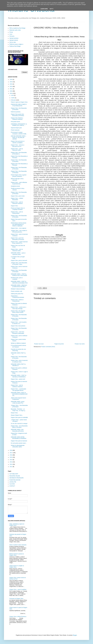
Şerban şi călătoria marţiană (18, 343)
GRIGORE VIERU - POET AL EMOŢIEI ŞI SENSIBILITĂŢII (19, 282)
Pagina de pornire (59, 344)
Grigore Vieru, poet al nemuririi (19, 260)
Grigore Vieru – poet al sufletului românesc (17, 386)
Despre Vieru (14, 413)
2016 (11, 455)
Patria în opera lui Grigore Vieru (19, 102)
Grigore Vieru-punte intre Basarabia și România (17, 115)
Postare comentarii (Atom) (48, 347)
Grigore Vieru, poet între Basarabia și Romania (17, 239)
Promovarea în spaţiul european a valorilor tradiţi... (19, 133)
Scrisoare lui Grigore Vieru (16, 599)
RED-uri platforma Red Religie (17, 28)
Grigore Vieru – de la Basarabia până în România (19, 427)
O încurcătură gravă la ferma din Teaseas (18, 346)
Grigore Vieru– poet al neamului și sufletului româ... (19, 361)
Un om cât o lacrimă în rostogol (19, 424)
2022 (11, 86)
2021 (11, 89)
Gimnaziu (12, 36)
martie (13, 98)
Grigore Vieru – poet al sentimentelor (17, 213)
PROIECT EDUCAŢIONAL (18, 289)
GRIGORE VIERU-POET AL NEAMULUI (18, 365)
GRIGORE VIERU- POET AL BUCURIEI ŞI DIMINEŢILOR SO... (19, 394)
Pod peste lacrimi (15, 122)
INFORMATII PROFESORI (16, 478)
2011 (11, 467)
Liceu (11, 34)
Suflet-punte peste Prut (17, 294)
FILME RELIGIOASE (15, 480)
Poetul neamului (15, 130)
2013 (11, 462)
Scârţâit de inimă (15, 186)
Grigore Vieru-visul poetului (18, 326)
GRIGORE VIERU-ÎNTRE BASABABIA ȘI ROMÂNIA (19, 438)
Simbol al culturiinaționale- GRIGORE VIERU (18, 446)
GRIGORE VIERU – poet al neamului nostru (18, 254)
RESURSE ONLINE (15, 476)
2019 (11, 93)
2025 (11, 80)
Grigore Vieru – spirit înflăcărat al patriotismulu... (19, 183)
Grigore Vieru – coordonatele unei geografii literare (19, 390)
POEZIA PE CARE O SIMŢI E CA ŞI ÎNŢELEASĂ (19, 105)
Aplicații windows (14, 38)
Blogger (75, 635)
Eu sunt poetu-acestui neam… (19, 443)
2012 (11, 464)
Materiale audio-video (15, 30)
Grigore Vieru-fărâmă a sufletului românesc (17, 119)
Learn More (44, 9)
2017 (11, 453)
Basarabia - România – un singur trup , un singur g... (18, 410)
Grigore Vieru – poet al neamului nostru (17, 149)
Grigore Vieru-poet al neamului (19, 441)
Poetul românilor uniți (16, 291)
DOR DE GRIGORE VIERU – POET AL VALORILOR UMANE (19, 138)
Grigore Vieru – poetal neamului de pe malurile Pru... (19, 242)
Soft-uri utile (13, 42)
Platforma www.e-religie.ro (16, 44)
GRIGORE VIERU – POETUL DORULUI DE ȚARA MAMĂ (19, 275)
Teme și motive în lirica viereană (18, 545)
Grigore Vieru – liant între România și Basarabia (18, 333)
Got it (51, 9)
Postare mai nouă (39, 344)
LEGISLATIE (13, 482)
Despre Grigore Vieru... (17, 415)
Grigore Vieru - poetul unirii (18, 379)
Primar (11, 32)
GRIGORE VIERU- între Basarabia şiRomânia (17, 430)
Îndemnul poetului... (16, 112)
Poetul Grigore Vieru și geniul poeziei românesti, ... (19, 176)
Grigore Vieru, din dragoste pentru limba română (18, 312)
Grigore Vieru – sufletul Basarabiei (17, 199)
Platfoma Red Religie (15, 46)
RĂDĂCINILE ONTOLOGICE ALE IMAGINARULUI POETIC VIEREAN (19, 224)
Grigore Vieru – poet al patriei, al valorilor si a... (19, 323)
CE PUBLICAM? (14, 474)
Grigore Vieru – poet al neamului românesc (17, 203)
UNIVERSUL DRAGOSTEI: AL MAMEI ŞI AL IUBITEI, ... (19, 125)
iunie (13, 95)
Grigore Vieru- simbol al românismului (17, 300)
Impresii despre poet (16, 128)
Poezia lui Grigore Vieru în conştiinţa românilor (18, 209)
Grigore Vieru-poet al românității (19, 417)
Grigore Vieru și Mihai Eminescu (18, 617)
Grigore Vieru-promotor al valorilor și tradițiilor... (18, 142)
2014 (11, 460)
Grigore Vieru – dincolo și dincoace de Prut (18, 146)
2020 (11, 91)
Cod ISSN (12, 484)
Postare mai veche (80, 344)
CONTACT (12, 486)
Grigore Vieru (14, 206)
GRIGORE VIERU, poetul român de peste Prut (18, 402)
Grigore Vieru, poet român (18, 196)
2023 (11, 84)
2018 (11, 450)
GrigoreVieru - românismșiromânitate (17, 297)
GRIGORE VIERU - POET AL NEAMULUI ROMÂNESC (19, 376)
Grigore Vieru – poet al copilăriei (18, 590)
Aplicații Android (14, 40)
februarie (14, 100)
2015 (11, 457)
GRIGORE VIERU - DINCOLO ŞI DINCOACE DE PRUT (19, 286)
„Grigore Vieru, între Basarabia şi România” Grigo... (19, 263)
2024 (11, 82)
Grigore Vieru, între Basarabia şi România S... (19, 153)
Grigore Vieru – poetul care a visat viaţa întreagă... (19, 308)
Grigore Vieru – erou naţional (19, 228)
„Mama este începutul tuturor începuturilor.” (18, 399)
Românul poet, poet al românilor (17, 278)
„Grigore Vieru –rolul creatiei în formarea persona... (19, 231)
